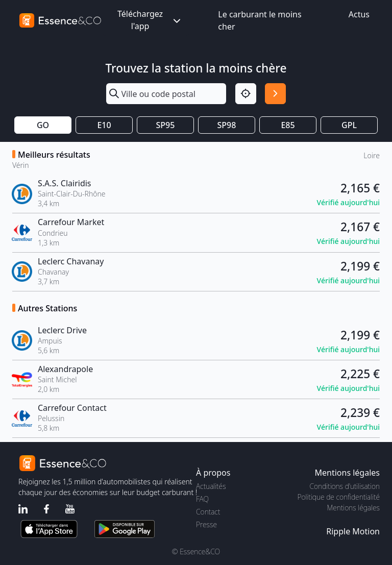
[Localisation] (246, 94)
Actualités (211, 486)
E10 (104, 125)
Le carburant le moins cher (260, 20)
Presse (206, 524)
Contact (208, 512)
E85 (288, 125)
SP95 (166, 125)
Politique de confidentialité (339, 497)
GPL (349, 125)
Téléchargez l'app (150, 20)
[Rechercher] (275, 94)
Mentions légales (353, 508)
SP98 (227, 125)
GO (43, 125)
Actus (359, 14)
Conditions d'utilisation (345, 486)
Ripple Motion (353, 531)
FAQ (202, 499)
